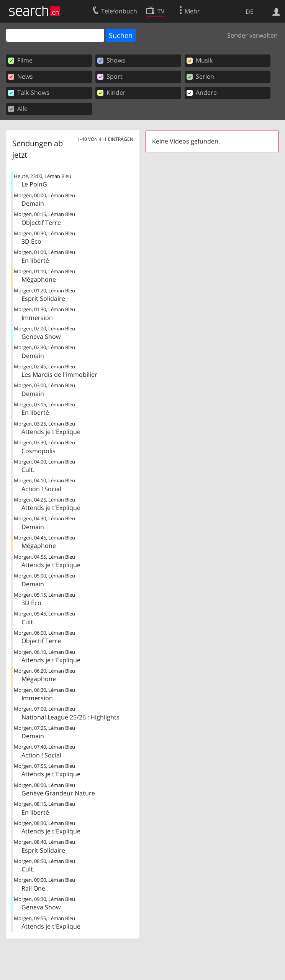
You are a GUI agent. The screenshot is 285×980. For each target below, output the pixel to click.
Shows (111, 60)
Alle (18, 109)
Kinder (111, 92)
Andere (202, 92)
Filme (20, 60)
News (20, 76)
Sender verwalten (252, 35)
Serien (200, 76)
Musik (200, 60)
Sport (110, 76)
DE (250, 12)
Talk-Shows (29, 92)
